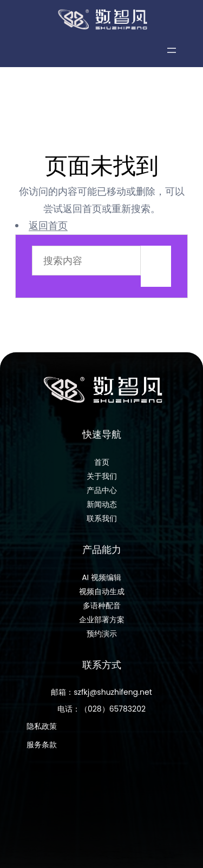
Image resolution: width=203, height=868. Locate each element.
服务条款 (42, 751)
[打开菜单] (172, 50)
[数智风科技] (102, 19)
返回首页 (48, 225)
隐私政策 (42, 732)
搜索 (156, 266)
